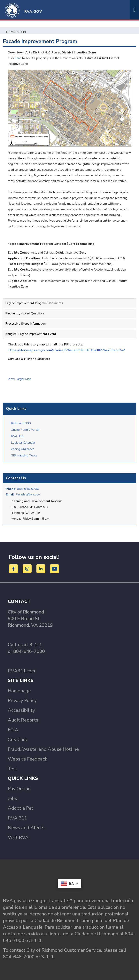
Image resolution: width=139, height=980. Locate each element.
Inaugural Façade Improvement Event (31, 334)
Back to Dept (16, 32)
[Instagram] (28, 569)
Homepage (19, 691)
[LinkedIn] (41, 569)
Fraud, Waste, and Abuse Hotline (43, 749)
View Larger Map (19, 379)
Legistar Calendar (23, 443)
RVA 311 (17, 436)
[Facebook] (14, 569)
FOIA (13, 730)
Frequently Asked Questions (25, 313)
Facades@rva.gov (28, 494)
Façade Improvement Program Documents (34, 303)
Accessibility (21, 710)
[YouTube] (55, 569)
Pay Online (19, 789)
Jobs (12, 798)
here (18, 58)
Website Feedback (27, 759)
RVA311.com (21, 671)
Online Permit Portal (25, 430)
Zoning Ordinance (23, 449)
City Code (18, 739)
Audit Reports (23, 720)
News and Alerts (26, 828)
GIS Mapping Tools (24, 455)
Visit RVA (18, 837)
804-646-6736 (28, 489)
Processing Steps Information (25, 324)
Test (13, 769)
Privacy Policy (22, 700)
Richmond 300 (21, 423)
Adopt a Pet (21, 808)
